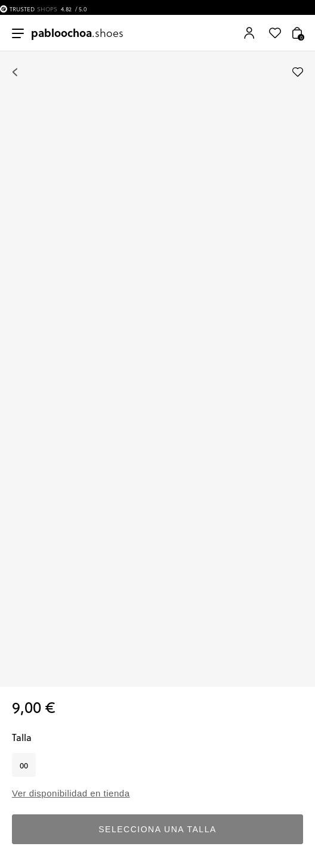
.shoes (77, 33)
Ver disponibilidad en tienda (71, 793)
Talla (22, 737)
